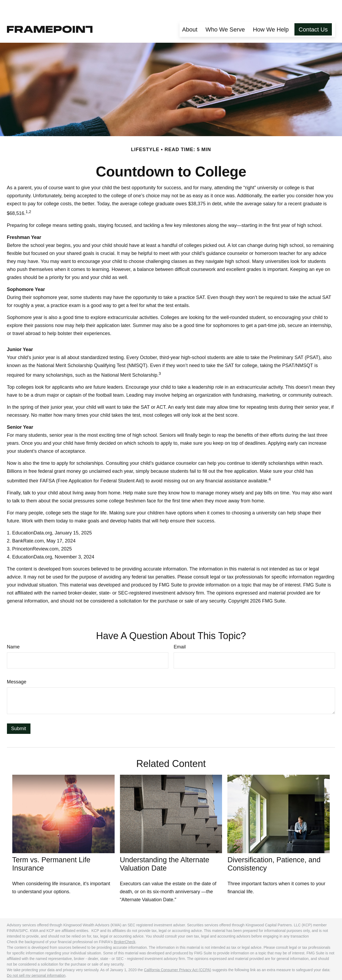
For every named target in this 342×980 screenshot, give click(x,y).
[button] (190, 13)
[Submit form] (19, 713)
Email (180, 631)
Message (17, 666)
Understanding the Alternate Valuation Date (165, 848)
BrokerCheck (125, 926)
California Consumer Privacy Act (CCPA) (178, 954)
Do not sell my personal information (36, 959)
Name (13, 631)
